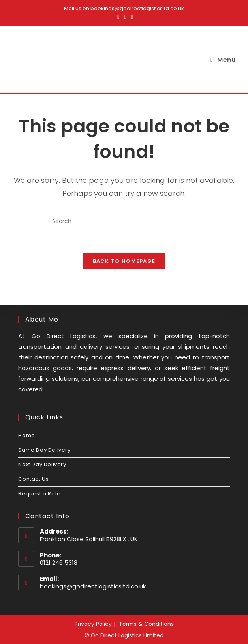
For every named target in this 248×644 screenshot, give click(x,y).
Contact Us (33, 479)
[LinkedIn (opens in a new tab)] (131, 17)
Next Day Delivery (42, 464)
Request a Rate (39, 494)
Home (26, 435)
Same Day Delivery (44, 450)
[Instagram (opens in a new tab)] (125, 17)
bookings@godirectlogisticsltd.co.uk (93, 586)
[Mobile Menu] (223, 60)
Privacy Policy (93, 624)
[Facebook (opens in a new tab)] (118, 17)
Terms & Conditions (146, 624)
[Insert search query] (124, 221)
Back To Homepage (124, 261)
